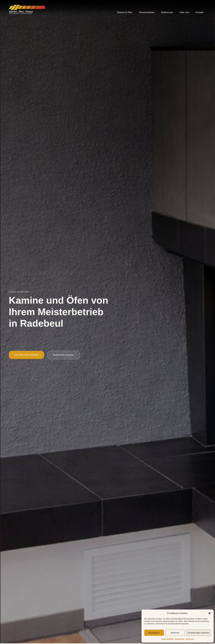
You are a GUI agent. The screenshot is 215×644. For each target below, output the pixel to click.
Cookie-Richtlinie (167, 639)
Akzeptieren (154, 633)
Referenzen (167, 12)
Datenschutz (180, 639)
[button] (210, 613)
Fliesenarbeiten (147, 12)
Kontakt (200, 12)
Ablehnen (175, 633)
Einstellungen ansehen (199, 633)
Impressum (190, 639)
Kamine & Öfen (125, 12)
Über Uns (184, 12)
